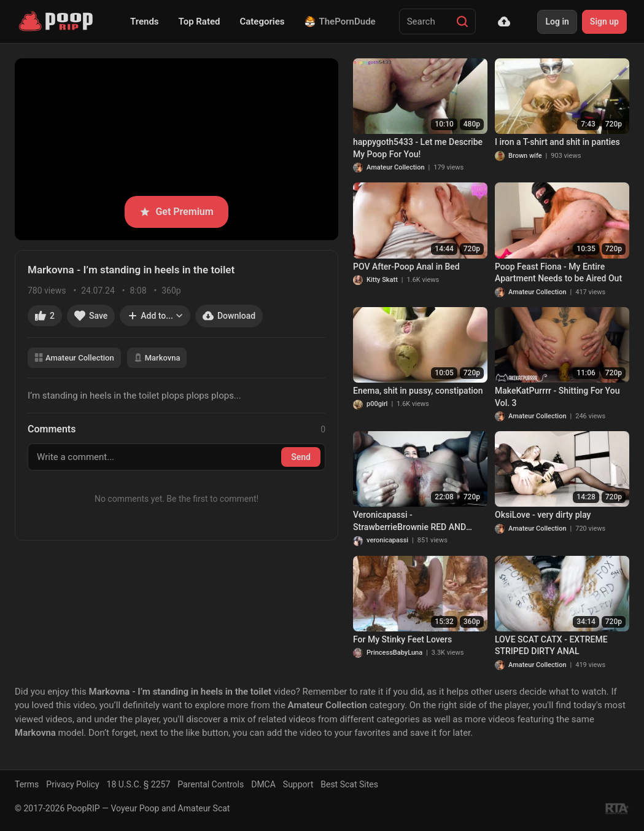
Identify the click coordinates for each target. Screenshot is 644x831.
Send (301, 457)
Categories (262, 21)
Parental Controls (211, 784)
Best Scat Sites (349, 784)
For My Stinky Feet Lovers (402, 639)
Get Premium (176, 212)
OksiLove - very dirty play (543, 515)
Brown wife (525, 156)
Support (298, 784)
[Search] (462, 21)
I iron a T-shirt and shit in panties (557, 142)
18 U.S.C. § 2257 (139, 784)
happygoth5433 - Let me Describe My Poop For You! (418, 148)
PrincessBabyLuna (394, 653)
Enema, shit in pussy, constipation (418, 391)
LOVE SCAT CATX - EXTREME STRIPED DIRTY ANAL (551, 646)
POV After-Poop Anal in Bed (406, 267)
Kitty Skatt (382, 280)
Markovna (157, 358)
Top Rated (200, 21)
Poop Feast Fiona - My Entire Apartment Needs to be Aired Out (558, 273)
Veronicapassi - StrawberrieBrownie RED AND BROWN (409, 521)
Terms (27, 784)
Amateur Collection (74, 358)
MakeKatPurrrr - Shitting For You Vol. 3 (557, 397)
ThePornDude (340, 21)
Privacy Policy (72, 784)
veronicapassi (387, 540)
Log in (557, 21)
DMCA (263, 784)
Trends (145, 21)
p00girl (377, 404)
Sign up (604, 21)
